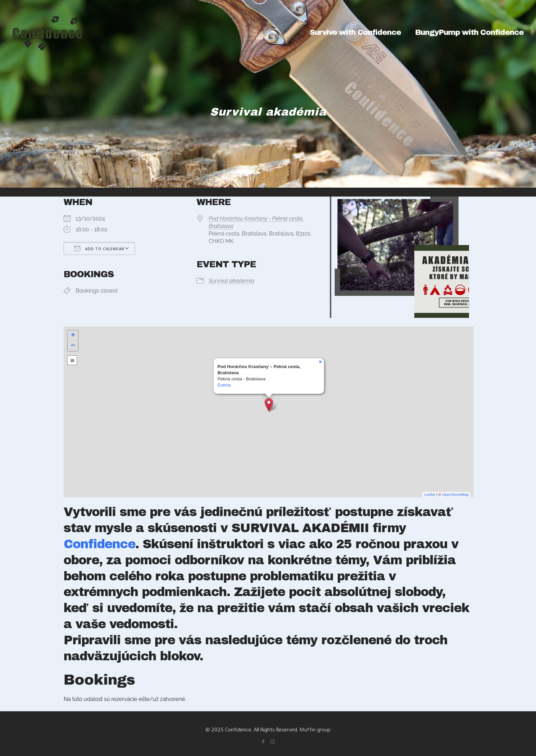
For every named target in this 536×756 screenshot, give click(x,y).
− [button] (73, 346)
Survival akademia (231, 281)
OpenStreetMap (456, 495)
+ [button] (73, 336)
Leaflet (430, 495)
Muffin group (315, 729)
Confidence (99, 544)
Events (224, 385)
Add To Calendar (99, 248)
